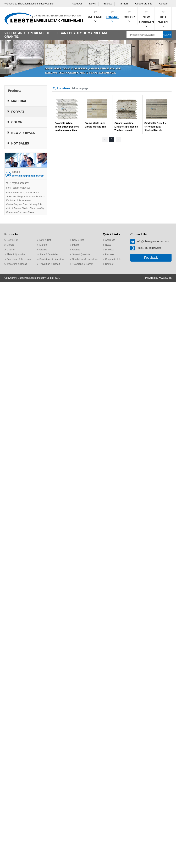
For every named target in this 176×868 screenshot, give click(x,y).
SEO (58, 278)
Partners (123, 4)
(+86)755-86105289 (20, 183)
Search (167, 35)
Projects (107, 4)
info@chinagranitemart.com (28, 176)
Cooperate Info (144, 4)
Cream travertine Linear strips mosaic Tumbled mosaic (126, 127)
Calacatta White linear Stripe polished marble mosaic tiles (67, 127)
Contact (164, 4)
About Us (77, 4)
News (92, 4)
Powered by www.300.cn (158, 278)
